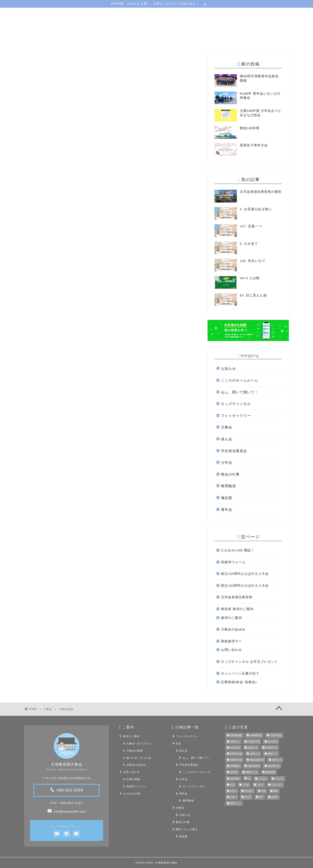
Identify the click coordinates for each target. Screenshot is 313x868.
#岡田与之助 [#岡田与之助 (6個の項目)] (236, 754)
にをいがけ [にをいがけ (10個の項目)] (277, 785)
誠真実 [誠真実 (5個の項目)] (275, 797)
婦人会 (227, 439)
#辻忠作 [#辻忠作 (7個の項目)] (234, 772)
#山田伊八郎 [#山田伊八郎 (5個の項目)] (271, 748)
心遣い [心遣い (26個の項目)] (233, 797)
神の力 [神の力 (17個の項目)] (248, 797)
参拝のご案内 (231, 618)
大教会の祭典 (135, 751)
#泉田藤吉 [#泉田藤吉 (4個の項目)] (235, 766)
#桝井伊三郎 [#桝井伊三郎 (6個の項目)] (236, 760)
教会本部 (34, 232)
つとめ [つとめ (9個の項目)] (246, 785)
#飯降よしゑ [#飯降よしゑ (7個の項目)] (251, 772)
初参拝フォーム (233, 562)
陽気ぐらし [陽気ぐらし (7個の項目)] (235, 803)
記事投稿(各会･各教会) (239, 682)
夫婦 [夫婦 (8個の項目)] (263, 791)
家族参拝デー (231, 641)
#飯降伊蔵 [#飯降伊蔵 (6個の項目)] (270, 772)
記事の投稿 (133, 779)
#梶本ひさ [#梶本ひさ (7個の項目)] (277, 760)
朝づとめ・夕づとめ (139, 758)
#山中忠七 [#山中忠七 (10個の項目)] (272, 742)
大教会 (30, 61)
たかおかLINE (132, 794)
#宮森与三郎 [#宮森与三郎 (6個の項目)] (254, 742)
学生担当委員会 (234, 451)
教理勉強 (228, 486)
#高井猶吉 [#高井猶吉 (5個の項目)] (235, 779)
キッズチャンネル (236, 404)
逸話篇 (227, 498)
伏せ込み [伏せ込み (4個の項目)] (249, 791)
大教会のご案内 (84, 42)
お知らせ (228, 368)
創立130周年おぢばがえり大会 (245, 574)
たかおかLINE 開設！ (238, 550)
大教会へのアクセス (139, 743)
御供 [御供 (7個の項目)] (276, 791)
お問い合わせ (230, 42)
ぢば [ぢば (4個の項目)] (232, 785)
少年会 (227, 462)
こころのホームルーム (240, 380)
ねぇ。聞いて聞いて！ (240, 392)
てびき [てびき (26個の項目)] (260, 785)
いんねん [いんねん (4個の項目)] (262, 779)
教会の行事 (230, 474)
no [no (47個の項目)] (249, 779)
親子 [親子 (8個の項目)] (261, 797)
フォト (200, 42)
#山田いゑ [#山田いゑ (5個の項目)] (253, 748)
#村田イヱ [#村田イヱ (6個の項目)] (255, 754)
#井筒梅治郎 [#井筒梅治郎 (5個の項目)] (236, 736)
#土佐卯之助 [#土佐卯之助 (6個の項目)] (276, 736)
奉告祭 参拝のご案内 (237, 609)
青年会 (227, 510)
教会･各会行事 (124, 42)
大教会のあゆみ (233, 629)
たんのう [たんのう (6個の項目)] (279, 779)
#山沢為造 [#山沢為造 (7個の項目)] (235, 748)
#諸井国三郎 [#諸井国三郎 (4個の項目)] (274, 766)
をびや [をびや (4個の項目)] (233, 791)
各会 (179, 743)
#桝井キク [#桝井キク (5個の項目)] (272, 754)
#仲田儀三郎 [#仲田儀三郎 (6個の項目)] (256, 736)
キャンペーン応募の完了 (240, 674)
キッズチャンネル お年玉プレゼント (249, 662)
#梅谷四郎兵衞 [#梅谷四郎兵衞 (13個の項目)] (257, 760)
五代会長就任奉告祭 (237, 597)
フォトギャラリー (236, 416)
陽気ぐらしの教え (165, 42)
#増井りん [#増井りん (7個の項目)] (235, 742)
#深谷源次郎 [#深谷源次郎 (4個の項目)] (254, 766)
